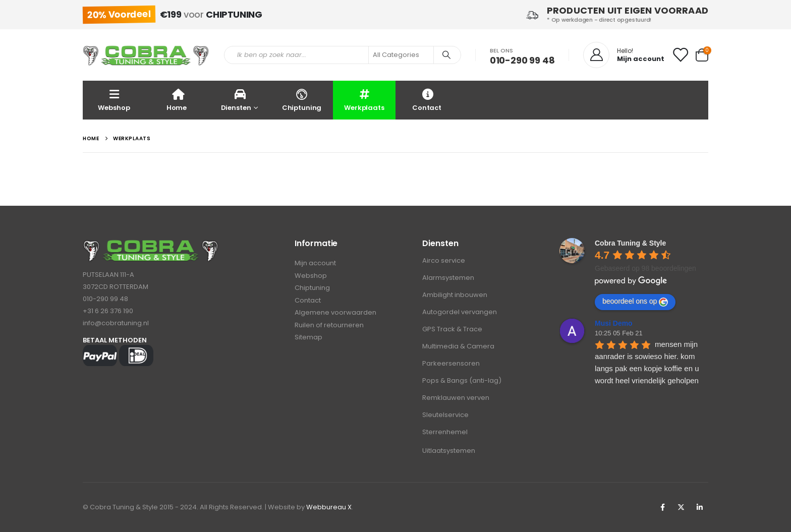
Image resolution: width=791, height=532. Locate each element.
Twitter (681, 507)
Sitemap (308, 339)
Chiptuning (302, 100)
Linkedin (700, 507)
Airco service (444, 260)
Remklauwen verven (456, 398)
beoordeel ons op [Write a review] (635, 302)
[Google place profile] (630, 243)
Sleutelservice (445, 415)
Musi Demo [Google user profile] (614, 323)
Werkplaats (364, 100)
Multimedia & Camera (458, 346)
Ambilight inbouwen (455, 295)
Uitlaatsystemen (449, 451)
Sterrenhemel (445, 432)
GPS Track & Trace (452, 329)
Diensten (236, 100)
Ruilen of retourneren (329, 327)
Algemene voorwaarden (335, 314)
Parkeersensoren (451, 363)
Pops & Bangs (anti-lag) (462, 380)
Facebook (662, 507)
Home (177, 100)
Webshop (114, 100)
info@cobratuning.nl (116, 323)
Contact (427, 100)
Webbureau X (329, 507)
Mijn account (315, 263)
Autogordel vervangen (460, 312)
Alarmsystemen (448, 278)
